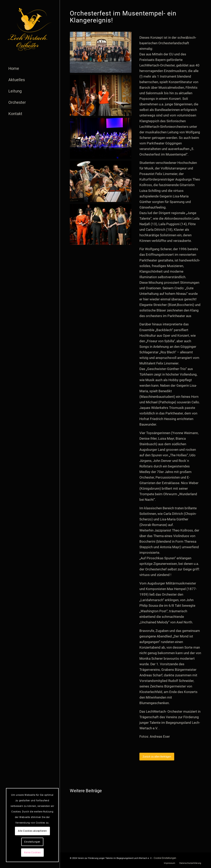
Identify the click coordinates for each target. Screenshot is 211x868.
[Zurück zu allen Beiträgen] (157, 757)
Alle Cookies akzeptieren (32, 831)
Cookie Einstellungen (165, 858)
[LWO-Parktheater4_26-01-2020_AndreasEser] (101, 181)
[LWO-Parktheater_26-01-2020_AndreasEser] (101, 52)
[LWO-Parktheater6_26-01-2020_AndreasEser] (101, 138)
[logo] (30, 29)
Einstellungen (32, 842)
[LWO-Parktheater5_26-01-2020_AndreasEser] (101, 224)
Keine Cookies (32, 853)
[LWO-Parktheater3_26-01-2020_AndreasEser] (101, 95)
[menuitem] (30, 69)
